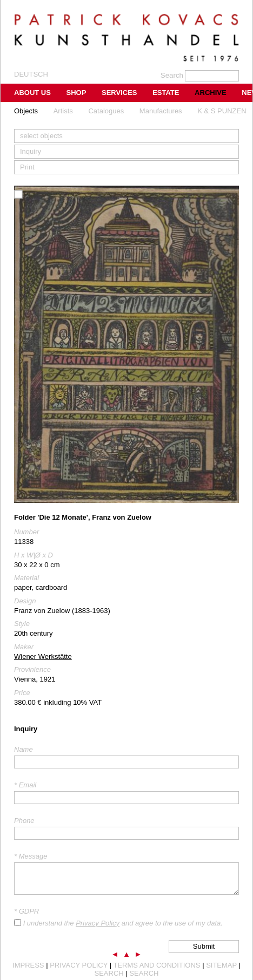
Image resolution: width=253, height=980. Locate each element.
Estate (166, 93)
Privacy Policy (98, 923)
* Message (31, 856)
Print (27, 167)
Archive (211, 93)
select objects (41, 136)
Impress (28, 965)
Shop (76, 93)
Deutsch (31, 74)
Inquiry (31, 151)
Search (109, 973)
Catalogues (106, 111)
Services (119, 93)
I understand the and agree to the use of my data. (123, 923)
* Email (25, 785)
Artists (63, 111)
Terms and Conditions (157, 965)
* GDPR (26, 911)
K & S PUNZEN (222, 111)
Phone (24, 821)
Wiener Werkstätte (43, 656)
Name (24, 749)
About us (32, 93)
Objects (26, 111)
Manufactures (161, 111)
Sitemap (221, 965)
